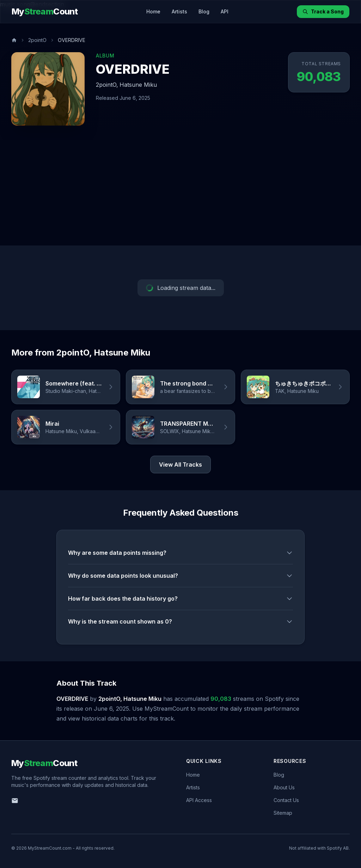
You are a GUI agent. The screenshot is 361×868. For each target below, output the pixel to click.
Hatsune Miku (138, 85)
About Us (284, 787)
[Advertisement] (180, 193)
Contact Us (286, 800)
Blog (204, 11)
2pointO (37, 40)
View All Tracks (180, 465)
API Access (199, 800)
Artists (179, 11)
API (225, 11)
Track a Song (323, 11)
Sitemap (283, 813)
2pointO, (107, 85)
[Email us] (15, 801)
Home (153, 11)
